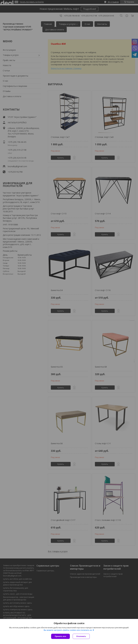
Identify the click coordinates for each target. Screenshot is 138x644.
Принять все (60, 636)
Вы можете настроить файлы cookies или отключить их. (68, 630)
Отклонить (81, 636)
